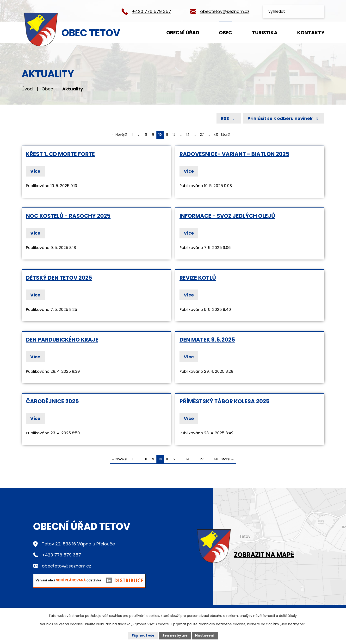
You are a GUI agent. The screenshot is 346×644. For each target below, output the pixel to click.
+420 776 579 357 (151, 11)
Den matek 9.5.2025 (207, 340)
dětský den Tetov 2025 (59, 278)
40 (216, 135)
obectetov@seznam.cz (225, 11)
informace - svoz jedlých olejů (227, 216)
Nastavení (205, 635)
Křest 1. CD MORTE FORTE (60, 154)
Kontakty (311, 33)
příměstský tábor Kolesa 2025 (225, 401)
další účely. (288, 616)
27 (202, 135)
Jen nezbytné (175, 635)
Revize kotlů (198, 278)
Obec (226, 33)
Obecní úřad (183, 33)
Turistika (265, 33)
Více (35, 171)
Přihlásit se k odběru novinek (284, 118)
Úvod (142, 32)
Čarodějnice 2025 (52, 401)
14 (188, 135)
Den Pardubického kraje (62, 340)
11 (167, 135)
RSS (229, 118)
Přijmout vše (143, 635)
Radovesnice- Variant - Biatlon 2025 (234, 154)
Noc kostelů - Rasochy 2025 (68, 216)
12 (174, 135)
